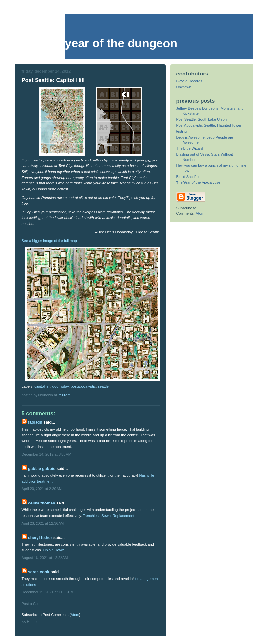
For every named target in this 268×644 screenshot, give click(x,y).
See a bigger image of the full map (49, 241)
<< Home (29, 622)
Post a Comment (35, 604)
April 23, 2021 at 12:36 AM (43, 523)
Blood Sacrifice (188, 177)
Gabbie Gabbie (42, 469)
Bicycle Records (189, 81)
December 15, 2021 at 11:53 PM (48, 592)
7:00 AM (64, 395)
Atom (75, 615)
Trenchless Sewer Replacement (109, 516)
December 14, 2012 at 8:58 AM (47, 454)
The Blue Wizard (190, 148)
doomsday (61, 386)
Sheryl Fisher (40, 538)
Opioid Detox (54, 550)
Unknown (184, 87)
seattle (103, 386)
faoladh (35, 422)
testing (182, 131)
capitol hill (42, 386)
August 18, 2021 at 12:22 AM (45, 558)
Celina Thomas (41, 503)
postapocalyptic (83, 386)
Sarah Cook (39, 572)
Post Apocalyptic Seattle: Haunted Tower (209, 125)
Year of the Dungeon (121, 43)
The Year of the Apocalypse (198, 182)
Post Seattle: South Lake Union (202, 119)
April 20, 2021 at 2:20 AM (42, 489)
